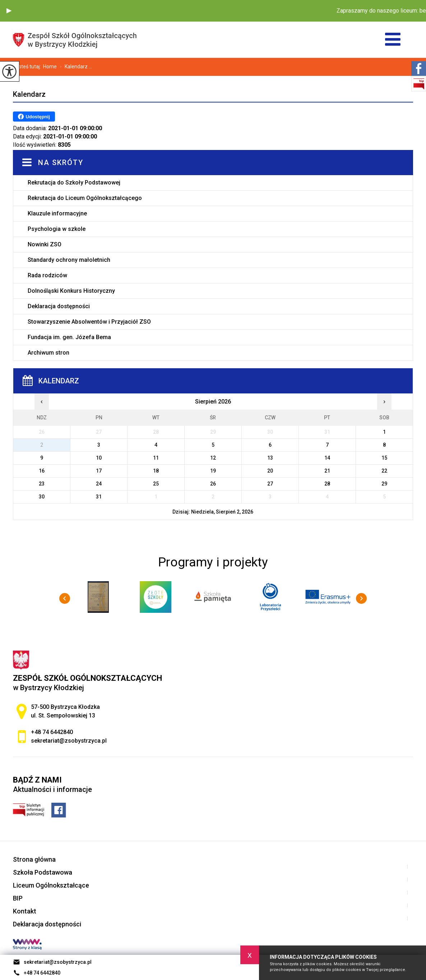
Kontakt (25, 911)
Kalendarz (29, 94)
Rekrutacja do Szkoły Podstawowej (74, 183)
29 (384, 484)
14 (327, 458)
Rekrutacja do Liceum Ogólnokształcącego (85, 198)
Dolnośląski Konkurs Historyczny (71, 291)
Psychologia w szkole (57, 229)
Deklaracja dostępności (59, 306)
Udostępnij (34, 117)
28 (327, 484)
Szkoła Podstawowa (43, 872)
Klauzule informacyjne (57, 213)
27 (270, 484)
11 (156, 458)
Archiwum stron (48, 353)
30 (42, 497)
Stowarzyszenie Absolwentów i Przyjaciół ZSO (89, 322)
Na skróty (61, 163)
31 (99, 497)
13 (270, 458)
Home (50, 67)
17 (99, 471)
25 (156, 484)
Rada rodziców (47, 275)
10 (99, 458)
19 (213, 471)
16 (42, 471)
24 (99, 484)
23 (42, 484)
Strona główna (34, 859)
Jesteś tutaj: (28, 67)
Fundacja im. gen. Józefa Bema (69, 337)
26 (213, 484)
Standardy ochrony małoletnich (69, 260)
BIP (18, 898)
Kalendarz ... (74, 67)
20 (270, 471)
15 (384, 458)
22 (384, 471)
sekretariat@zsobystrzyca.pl (52, 962)
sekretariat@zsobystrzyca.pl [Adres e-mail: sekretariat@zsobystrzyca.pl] (69, 741)
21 (327, 471)
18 (156, 471)
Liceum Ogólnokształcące (51, 885)
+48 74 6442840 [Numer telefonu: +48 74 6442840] (52, 732)
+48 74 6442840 (37, 973)
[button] (9, 11)
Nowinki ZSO (45, 244)
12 (213, 458)
